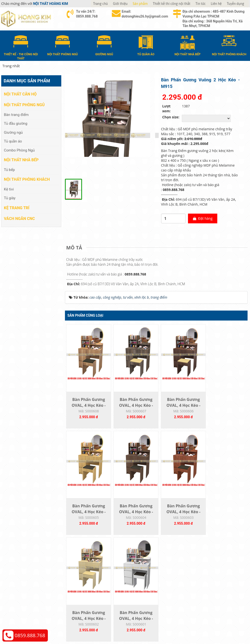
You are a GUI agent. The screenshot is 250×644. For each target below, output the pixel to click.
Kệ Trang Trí (17, 208)
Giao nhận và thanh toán (150, 575)
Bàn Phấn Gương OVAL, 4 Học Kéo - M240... (179, 516)
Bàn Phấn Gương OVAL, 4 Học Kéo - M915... (133, 408)
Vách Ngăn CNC (19, 218)
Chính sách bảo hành (209, 590)
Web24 (209, 627)
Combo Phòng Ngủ (19, 150)
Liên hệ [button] (216, 4)
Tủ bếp (9, 170)
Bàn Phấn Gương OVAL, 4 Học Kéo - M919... (88, 408)
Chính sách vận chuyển (211, 575)
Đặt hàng (199, 221)
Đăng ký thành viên (145, 590)
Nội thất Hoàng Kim (171, 627)
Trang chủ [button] (100, 4)
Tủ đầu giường (16, 123)
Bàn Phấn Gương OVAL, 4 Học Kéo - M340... (88, 516)
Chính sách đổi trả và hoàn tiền (217, 583)
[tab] (75, 250)
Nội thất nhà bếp (21, 160)
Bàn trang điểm (16, 114)
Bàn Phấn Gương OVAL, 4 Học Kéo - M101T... (225, 516)
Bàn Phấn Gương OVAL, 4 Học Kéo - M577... (179, 408)
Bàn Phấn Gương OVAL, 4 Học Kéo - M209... (133, 516)
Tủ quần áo (13, 141)
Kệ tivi (9, 189)
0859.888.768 (30, 635)
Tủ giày (10, 198)
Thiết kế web (195, 627)
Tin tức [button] (201, 4)
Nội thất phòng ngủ (24, 105)
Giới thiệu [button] (120, 4)
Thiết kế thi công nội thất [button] (172, 4)
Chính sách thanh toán (210, 568)
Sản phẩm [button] (140, 4)
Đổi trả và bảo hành (146, 583)
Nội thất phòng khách (27, 179)
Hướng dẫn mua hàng (147, 568)
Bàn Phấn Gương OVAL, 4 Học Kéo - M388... (225, 408)
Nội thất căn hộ (20, 94)
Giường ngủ (13, 132)
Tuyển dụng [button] (235, 4)
